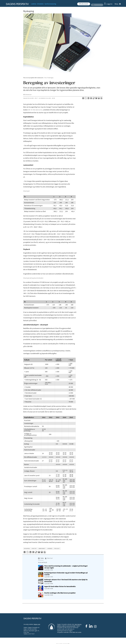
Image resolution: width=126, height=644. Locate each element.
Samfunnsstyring (50, 4)
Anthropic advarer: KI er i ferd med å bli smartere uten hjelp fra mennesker (66, 581)
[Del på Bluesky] (96, 98)
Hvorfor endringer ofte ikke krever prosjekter (60, 593)
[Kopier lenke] (94, 98)
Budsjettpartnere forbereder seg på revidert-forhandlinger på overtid (66, 574)
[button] (41, 559)
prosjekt (57, 549)
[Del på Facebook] (83, 98)
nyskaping (27, 549)
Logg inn (109, 4)
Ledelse (34, 4)
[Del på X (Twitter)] (86, 98)
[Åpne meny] (117, 4)
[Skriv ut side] (99, 98)
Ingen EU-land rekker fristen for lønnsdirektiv (60, 587)
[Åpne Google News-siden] (101, 98)
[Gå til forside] (17, 4)
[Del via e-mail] (91, 98)
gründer (50, 549)
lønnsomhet (42, 549)
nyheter (34, 549)
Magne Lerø (37, 624)
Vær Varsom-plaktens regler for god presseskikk (69, 625)
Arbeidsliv (40, 4)
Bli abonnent (84, 4)
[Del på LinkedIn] (88, 98)
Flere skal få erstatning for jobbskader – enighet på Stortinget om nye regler (66, 567)
